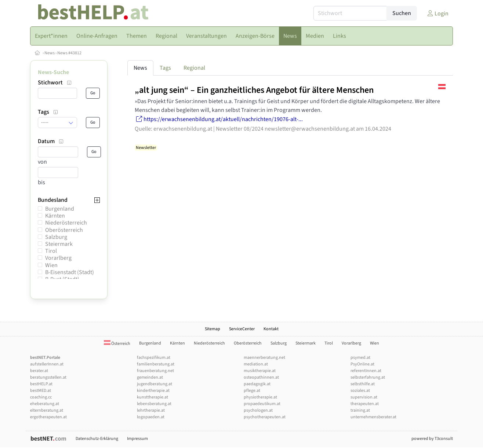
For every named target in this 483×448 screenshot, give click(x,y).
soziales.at (360, 391)
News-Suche (53, 72)
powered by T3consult (432, 439)
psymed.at (360, 358)
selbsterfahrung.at (368, 377)
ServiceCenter (242, 329)
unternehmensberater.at (373, 417)
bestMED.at (41, 391)
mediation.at (256, 364)
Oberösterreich (64, 230)
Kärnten (55, 216)
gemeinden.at (150, 377)
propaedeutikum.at (262, 404)
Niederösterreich (66, 223)
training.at (360, 410)
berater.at (39, 371)
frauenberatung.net (155, 371)
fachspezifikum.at (154, 358)
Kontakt (271, 329)
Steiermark (59, 244)
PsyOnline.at (362, 364)
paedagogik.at (257, 384)
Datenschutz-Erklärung (97, 439)
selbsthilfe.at (363, 384)
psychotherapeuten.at (265, 417)
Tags (165, 68)
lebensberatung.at (154, 404)
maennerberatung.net (264, 358)
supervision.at (364, 397)
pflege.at (252, 391)
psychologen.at (258, 410)
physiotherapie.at (260, 397)
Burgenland (60, 209)
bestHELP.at (41, 384)
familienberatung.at (156, 364)
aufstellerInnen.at (47, 364)
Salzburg (56, 237)
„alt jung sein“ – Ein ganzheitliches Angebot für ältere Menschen (254, 90)
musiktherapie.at (260, 371)
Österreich (117, 344)
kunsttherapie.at (152, 397)
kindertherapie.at (153, 391)
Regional (194, 68)
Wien (51, 265)
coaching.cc (41, 397)
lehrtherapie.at (151, 410)
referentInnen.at (366, 371)
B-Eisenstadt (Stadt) (70, 272)
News (50, 53)
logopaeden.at (151, 417)
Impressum (137, 439)
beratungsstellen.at (48, 377)
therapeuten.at (365, 404)
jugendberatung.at (155, 384)
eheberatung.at (45, 404)
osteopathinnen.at (261, 377)
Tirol (51, 251)
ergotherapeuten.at (48, 417)
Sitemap (213, 329)
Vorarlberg (58, 258)
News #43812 (69, 53)
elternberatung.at (47, 410)
